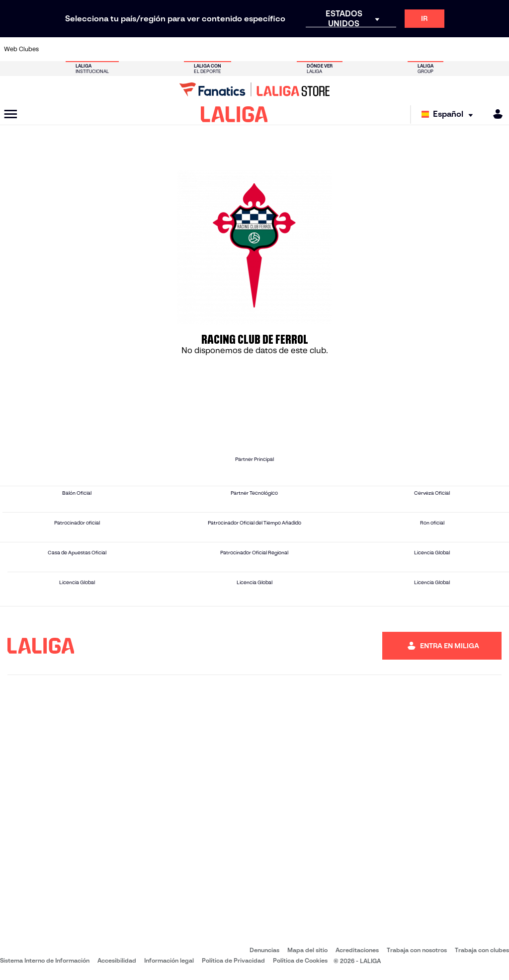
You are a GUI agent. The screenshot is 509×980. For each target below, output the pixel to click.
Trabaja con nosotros (417, 950)
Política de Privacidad (233, 960)
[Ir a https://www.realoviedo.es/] (404, 49)
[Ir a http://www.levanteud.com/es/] (241, 49)
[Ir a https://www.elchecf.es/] (148, 49)
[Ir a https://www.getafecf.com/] (194, 49)
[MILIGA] (495, 114)
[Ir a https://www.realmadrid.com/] (381, 49)
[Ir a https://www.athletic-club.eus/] (55, 49)
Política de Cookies (300, 960)
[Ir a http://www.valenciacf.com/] (474, 49)
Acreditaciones (357, 950)
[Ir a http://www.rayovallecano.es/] (264, 49)
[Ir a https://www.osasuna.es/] (101, 49)
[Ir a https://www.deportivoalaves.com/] (125, 49)
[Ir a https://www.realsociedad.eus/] (427, 49)
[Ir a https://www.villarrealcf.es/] (498, 49)
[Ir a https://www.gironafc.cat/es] (218, 49)
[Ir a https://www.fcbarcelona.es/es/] (171, 49)
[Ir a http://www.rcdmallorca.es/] (335, 49)
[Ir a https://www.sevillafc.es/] (451, 49)
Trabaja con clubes (482, 950)
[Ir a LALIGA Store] (254, 89)
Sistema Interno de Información (45, 960)
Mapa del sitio (307, 950)
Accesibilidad (117, 960)
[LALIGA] (234, 114)
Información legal (169, 960)
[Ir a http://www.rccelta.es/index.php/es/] (288, 49)
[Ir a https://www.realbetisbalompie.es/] (357, 49)
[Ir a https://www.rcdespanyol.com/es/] (311, 49)
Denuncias (264, 950)
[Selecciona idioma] (450, 114)
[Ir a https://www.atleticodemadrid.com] (78, 49)
